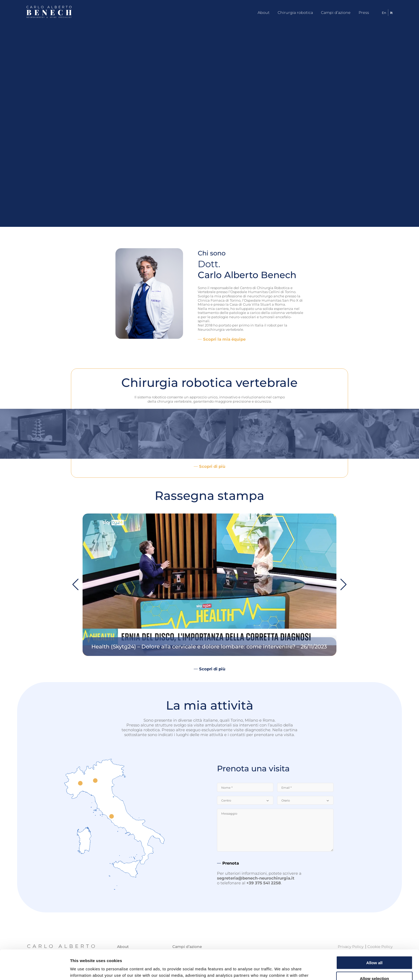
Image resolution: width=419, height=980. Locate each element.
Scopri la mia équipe (224, 339)
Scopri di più (212, 466)
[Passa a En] (382, 13)
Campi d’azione (336, 13)
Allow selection (374, 949)
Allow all (375, 933)
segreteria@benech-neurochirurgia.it (256, 878)
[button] (344, 585)
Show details (280, 969)
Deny (375, 964)
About (264, 13)
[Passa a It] (389, 13)
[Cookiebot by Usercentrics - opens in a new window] (35, 970)
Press (364, 13)
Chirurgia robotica (295, 13)
